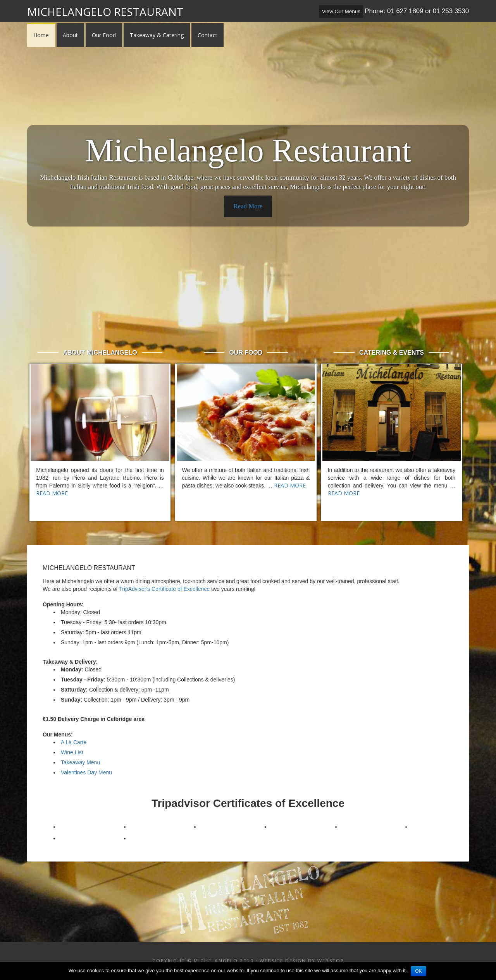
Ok (418, 971)
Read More (248, 206)
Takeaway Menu (80, 762)
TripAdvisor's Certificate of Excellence (164, 589)
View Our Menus (341, 11)
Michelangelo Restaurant (105, 12)
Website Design (283, 961)
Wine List (72, 752)
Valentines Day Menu (86, 772)
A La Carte (74, 742)
